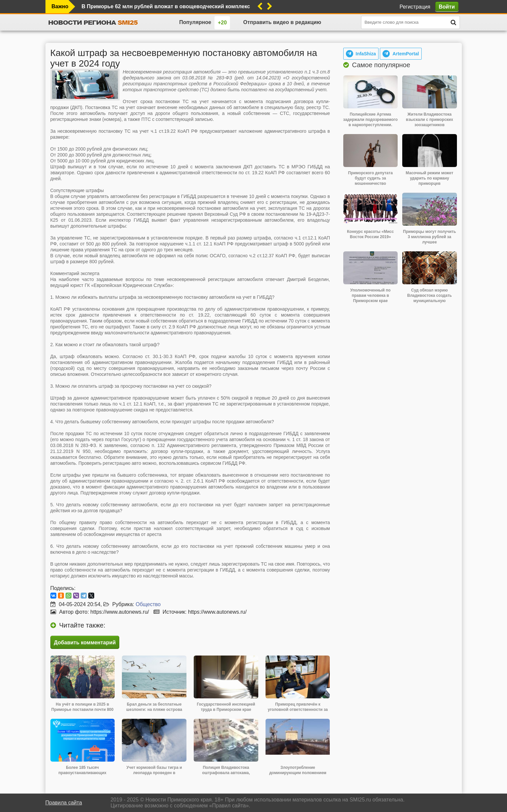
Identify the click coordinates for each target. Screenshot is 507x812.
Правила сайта (64, 803)
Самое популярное (381, 65)
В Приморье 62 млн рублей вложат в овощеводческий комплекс (166, 6)
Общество (148, 604)
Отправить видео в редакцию (282, 22)
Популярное (195, 22)
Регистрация (415, 7)
